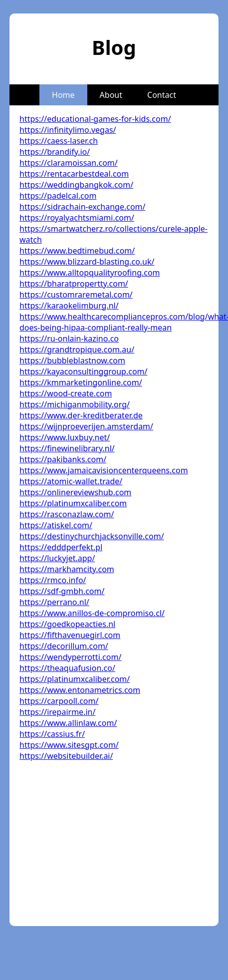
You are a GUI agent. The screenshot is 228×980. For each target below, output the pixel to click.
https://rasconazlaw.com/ (67, 514)
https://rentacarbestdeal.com (74, 174)
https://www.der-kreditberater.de (81, 415)
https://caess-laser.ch (59, 141)
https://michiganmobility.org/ (75, 404)
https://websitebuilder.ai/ (66, 756)
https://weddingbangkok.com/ (76, 185)
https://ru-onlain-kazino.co (69, 338)
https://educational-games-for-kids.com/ (95, 119)
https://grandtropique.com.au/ (77, 349)
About (111, 95)
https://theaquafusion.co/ (67, 668)
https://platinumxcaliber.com (73, 503)
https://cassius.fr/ (52, 734)
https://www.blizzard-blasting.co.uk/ (87, 262)
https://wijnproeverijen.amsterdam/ (86, 426)
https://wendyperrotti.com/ (70, 657)
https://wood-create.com (66, 393)
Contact (162, 95)
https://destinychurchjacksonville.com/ (92, 536)
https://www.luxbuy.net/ (65, 437)
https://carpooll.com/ (59, 701)
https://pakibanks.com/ (63, 459)
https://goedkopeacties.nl (67, 624)
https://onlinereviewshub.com (75, 492)
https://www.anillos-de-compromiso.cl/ (92, 613)
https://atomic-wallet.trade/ (71, 481)
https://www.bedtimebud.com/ (77, 251)
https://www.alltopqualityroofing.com (90, 273)
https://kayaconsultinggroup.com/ (83, 371)
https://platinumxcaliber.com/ (75, 679)
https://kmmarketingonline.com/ (81, 382)
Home (63, 95)
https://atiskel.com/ (56, 525)
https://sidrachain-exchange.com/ (82, 207)
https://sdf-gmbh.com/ (62, 591)
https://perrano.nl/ (54, 602)
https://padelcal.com (58, 196)
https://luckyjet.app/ (57, 558)
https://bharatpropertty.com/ (74, 284)
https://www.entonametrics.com (80, 690)
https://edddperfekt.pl (61, 547)
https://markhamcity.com (67, 569)
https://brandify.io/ (55, 152)
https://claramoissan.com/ (69, 163)
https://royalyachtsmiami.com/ (77, 218)
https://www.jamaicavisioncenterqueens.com (104, 470)
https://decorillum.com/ (64, 646)
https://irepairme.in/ (57, 712)
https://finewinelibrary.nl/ (67, 448)
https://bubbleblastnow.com (72, 360)
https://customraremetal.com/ (76, 295)
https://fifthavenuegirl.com (70, 635)
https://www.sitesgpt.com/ (69, 745)
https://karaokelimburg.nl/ (69, 306)
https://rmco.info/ (53, 580)
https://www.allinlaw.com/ (68, 723)
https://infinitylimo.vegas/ (68, 130)
